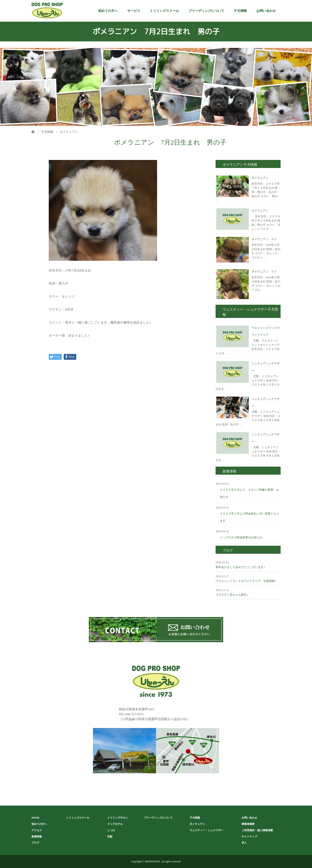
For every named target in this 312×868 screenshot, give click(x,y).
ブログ (35, 843)
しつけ (111, 830)
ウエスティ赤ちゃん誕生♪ (232, 595)
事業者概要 (248, 824)
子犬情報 (240, 11)
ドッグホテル (115, 824)
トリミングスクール (164, 11)
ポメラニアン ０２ (264, 239)
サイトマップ (249, 837)
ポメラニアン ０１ (264, 271)
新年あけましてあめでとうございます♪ (240, 567)
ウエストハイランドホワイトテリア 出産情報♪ (246, 581)
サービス (134, 11)
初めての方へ (108, 11)
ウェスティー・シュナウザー (206, 830)
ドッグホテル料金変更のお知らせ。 (242, 537)
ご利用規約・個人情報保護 (257, 830)
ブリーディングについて (206, 11)
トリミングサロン (118, 818)
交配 (110, 837)
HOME (36, 818)
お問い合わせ (266, 11)
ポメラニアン (260, 178)
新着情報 (37, 837)
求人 (244, 843)
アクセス (37, 830)
